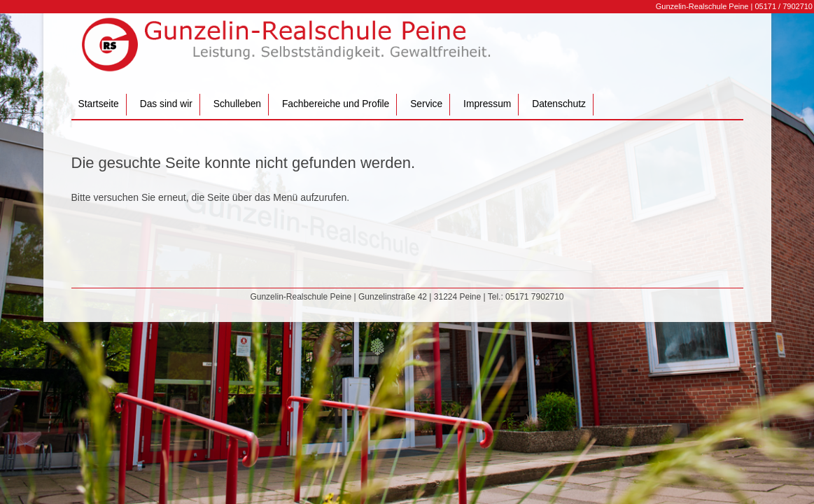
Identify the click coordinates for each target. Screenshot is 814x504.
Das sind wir (166, 104)
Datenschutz (559, 104)
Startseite (99, 104)
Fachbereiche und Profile (336, 104)
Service (426, 104)
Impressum (487, 104)
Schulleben (237, 104)
